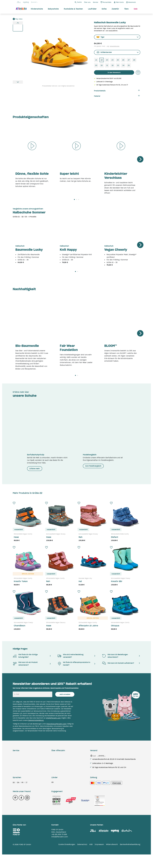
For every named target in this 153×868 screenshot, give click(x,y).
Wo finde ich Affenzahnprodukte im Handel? (74, 664)
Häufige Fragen (20, 649)
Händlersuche (57, 771)
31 (107, 65)
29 (96, 65)
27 (129, 60)
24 (113, 60)
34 (123, 65)
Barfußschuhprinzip (59, 763)
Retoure (16, 763)
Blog (53, 755)
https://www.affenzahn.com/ (56, 724)
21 (96, 60)
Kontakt (16, 775)
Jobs (53, 767)
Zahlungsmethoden (21, 771)
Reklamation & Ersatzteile (23, 767)
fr (22, 796)
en (18, 796)
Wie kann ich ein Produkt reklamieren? (25, 664)
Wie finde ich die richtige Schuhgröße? (25, 656)
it (27, 796)
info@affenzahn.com (53, 718)
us (52, 796)
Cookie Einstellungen (67, 858)
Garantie (16, 759)
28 (134, 60)
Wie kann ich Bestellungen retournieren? (115, 656)
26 (123, 60)
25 (118, 60)
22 (102, 60)
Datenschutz (82, 858)
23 (107, 60)
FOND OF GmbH (57, 843)
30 (102, 65)
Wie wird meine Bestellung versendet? (70, 656)
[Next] (140, 159)
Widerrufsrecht (112, 858)
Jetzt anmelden (65, 694)
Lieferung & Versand (21, 755)
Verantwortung (57, 759)
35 (129, 65)
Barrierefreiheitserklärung (130, 858)
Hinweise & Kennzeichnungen (25, 779)
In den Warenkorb (114, 73)
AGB (91, 858)
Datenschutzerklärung (36, 720)
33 (118, 65)
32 (113, 65)
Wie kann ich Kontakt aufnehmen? (118, 663)
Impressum (99, 858)
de (14, 796)
